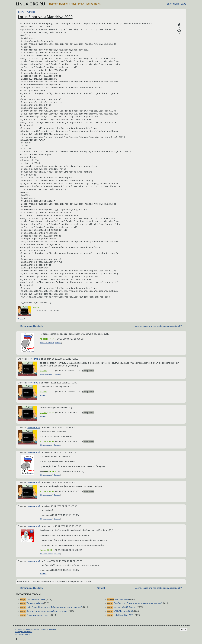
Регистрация (172, 4)
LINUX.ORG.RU (30, 4)
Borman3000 (46, 550)
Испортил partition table (32, 326)
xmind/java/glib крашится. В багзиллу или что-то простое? (54, 607)
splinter (36, 308)
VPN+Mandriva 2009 (123, 611)
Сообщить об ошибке (24, 632)
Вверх (183, 630)
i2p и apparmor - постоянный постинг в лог (47, 611)
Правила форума (32, 629)
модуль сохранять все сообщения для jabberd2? (158, 326)
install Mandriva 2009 (123, 615)
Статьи (73, 4)
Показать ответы (47, 343)
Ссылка (21, 319)
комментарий (34, 359)
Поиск (97, 4)
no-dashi (44, 339)
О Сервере (20, 629)
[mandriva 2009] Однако (125, 607)
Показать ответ (46, 374)
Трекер (89, 4)
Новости (54, 4)
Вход (184, 4)
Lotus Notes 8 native (36, 599)
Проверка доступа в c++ (38, 615)
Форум (81, 4)
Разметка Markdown (49, 629)
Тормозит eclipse (35, 603)
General (31, 12)
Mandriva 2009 (122, 599)
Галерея (64, 4)
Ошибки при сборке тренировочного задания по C (138, 603)
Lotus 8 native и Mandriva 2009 (45, 17)
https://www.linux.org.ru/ (24, 634)
